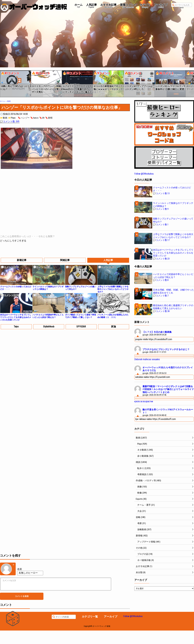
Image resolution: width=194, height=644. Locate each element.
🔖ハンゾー (24, 118)
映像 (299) (142, 493)
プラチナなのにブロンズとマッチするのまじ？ (166, 349)
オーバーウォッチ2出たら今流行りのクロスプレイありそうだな (168, 369)
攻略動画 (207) (144, 529)
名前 (20, 569)
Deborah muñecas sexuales (147, 359)
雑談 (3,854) (141, 462)
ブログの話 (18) (145, 554)
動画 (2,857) (141, 438)
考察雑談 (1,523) (145, 474)
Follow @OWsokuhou (144, 174)
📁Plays (12, 118)
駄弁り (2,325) (144, 468)
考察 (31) (142, 523)
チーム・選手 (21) (146, 505)
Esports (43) (141, 499)
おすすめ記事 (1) (144, 566)
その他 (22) (141, 548)
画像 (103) (142, 487)
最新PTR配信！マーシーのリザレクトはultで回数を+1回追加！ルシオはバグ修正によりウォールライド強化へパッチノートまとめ (168, 389)
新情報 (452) (142, 536)
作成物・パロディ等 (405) (148, 481)
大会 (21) (142, 511)
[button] (2, 83)
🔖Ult (42, 118)
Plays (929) (142, 444)
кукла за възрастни (144, 401)
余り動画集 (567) (145, 456)
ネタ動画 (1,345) (145, 450)
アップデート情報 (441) (149, 542)
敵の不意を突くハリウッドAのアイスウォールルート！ (168, 411)
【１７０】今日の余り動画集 (157, 332)
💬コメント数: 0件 (10, 121)
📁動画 (4, 118)
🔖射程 (49, 118)
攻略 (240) (141, 517)
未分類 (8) (141, 572)
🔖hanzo (34, 118)
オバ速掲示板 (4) (145, 560)
